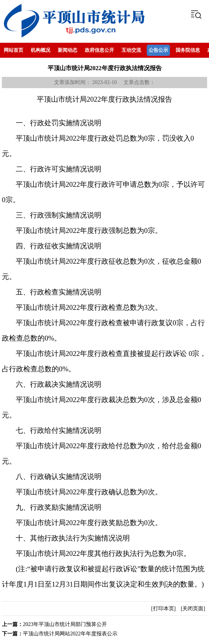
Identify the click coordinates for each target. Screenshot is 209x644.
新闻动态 (68, 50)
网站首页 (14, 50)
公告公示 (158, 50)
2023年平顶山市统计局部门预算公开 (65, 624)
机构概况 (41, 50)
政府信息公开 (99, 50)
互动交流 (131, 50)
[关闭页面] (193, 609)
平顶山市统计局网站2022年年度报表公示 (70, 634)
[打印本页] (163, 609)
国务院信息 (188, 50)
